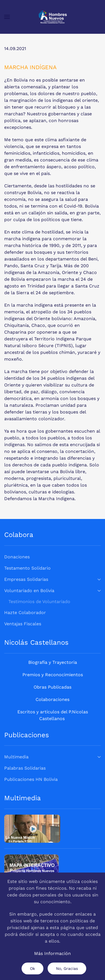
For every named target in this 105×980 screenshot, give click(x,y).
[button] (7, 17)
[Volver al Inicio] (53, 17)
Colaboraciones (53, 699)
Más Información (53, 953)
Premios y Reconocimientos (53, 675)
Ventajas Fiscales (23, 624)
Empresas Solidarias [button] (53, 579)
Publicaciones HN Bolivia (31, 779)
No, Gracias (67, 968)
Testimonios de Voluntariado (39, 602)
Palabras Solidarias (25, 768)
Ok (32, 968)
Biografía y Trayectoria (53, 662)
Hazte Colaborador (25, 612)
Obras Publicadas (53, 687)
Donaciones (17, 557)
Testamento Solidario (27, 568)
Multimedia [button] (53, 757)
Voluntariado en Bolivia (53, 591)
